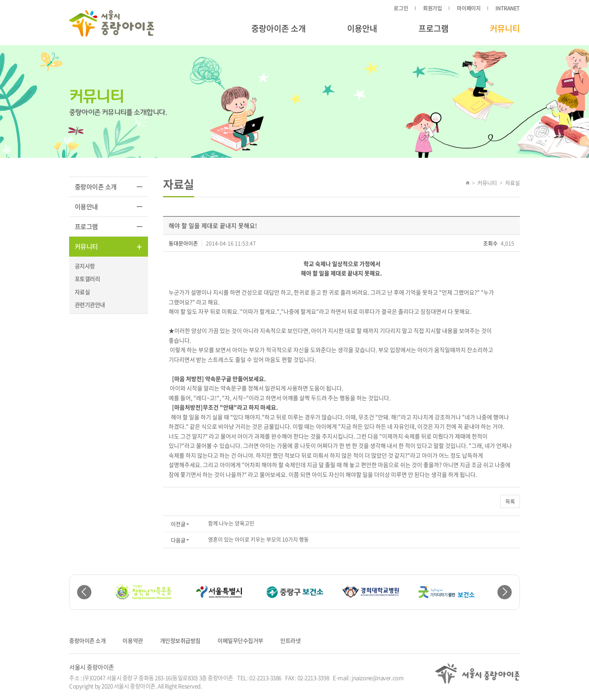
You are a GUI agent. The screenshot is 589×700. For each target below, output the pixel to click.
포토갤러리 (87, 279)
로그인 (401, 8)
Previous (84, 592)
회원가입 (432, 8)
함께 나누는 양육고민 (231, 523)
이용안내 (362, 28)
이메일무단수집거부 (240, 641)
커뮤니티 (505, 28)
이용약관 (133, 641)
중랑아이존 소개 (279, 28)
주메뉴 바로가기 (0, 0)
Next (505, 592)
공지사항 (85, 266)
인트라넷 (290, 641)
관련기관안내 (90, 305)
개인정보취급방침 (180, 641)
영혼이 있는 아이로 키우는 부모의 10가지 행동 (258, 539)
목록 (510, 501)
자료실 (82, 292)
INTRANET (508, 8)
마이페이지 (469, 8)
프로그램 (433, 28)
